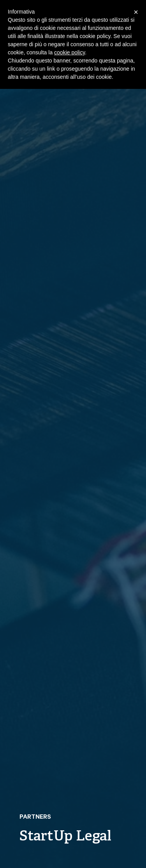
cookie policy (69, 52)
